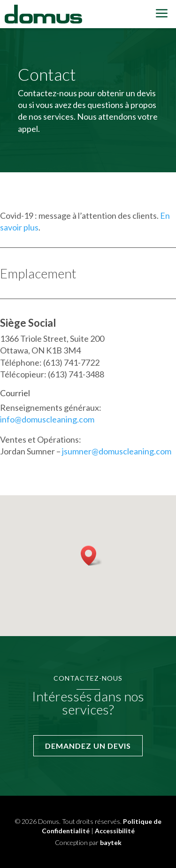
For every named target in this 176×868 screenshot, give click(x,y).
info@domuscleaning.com (47, 419)
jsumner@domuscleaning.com (117, 451)
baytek (111, 842)
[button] (92, 556)
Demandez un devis (88, 746)
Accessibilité (115, 831)
